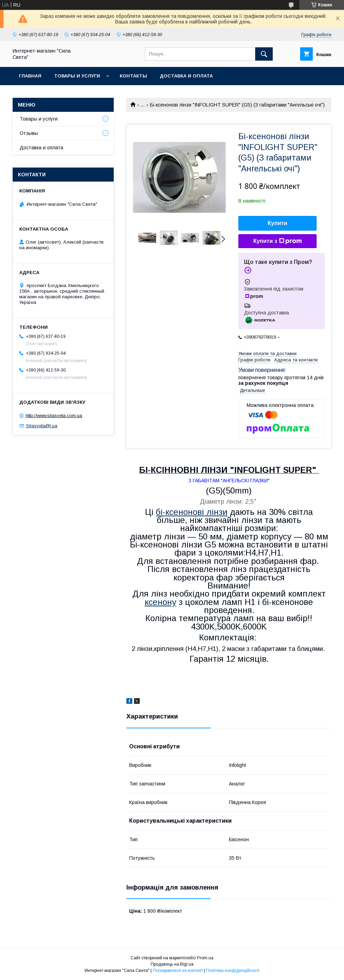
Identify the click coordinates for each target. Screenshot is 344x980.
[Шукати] (264, 54)
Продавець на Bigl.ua (172, 964)
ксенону (160, 602)
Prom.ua (205, 958)
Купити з (277, 241)
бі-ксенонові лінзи (192, 512)
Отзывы (29, 133)
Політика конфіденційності (233, 971)
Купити (278, 223)
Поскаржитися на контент (178, 971)
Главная (30, 76)
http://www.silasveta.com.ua (54, 416)
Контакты (133, 76)
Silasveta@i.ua (42, 426)
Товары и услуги (77, 76)
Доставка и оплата (186, 76)
